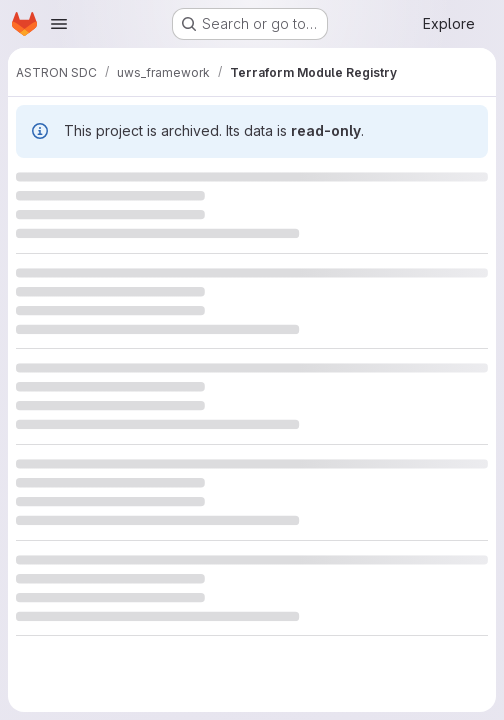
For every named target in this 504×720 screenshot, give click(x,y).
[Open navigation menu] (59, 24)
